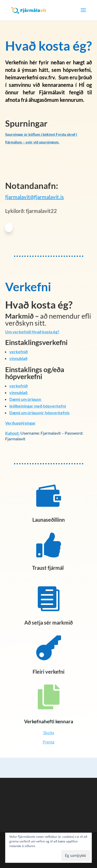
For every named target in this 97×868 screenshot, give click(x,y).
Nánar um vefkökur (50, 846)
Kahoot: (12, 433)
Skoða (49, 733)
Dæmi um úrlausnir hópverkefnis (39, 413)
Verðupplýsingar (20, 423)
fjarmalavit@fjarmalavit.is (35, 197)
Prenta (48, 742)
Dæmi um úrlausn (26, 399)
